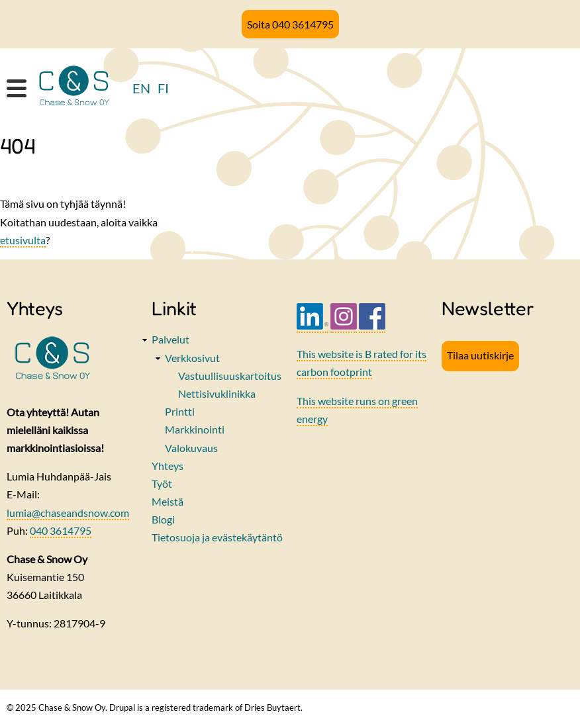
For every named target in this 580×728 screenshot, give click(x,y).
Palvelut (170, 339)
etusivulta (23, 240)
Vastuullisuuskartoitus (230, 376)
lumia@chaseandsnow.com (68, 513)
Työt (162, 483)
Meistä (168, 501)
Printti (180, 411)
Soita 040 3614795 (290, 24)
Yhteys (168, 466)
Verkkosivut (192, 358)
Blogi (163, 519)
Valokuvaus (191, 448)
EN (141, 88)
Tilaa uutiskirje (480, 355)
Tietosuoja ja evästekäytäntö (217, 537)
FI (163, 88)
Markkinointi (195, 429)
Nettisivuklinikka (217, 393)
